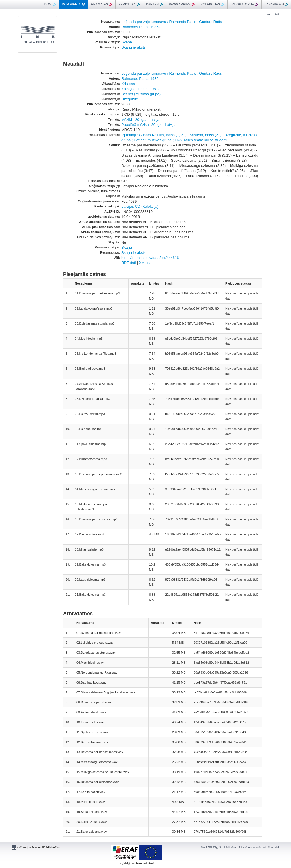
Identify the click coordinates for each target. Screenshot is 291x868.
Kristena (128, 84)
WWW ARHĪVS (182, 4)
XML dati (146, 263)
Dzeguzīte (130, 99)
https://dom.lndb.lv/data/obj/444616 (150, 258)
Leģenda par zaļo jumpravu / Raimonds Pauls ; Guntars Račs (172, 22)
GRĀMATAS (102, 4)
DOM (50, 4)
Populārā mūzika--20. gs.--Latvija (148, 125)
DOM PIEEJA (74, 4)
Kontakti (274, 847)
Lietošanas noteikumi (252, 847)
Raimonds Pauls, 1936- (141, 27)
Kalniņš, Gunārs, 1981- (140, 89)
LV (269, 14)
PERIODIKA (129, 4)
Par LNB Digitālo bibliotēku (219, 847)
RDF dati (129, 263)
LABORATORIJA (244, 4)
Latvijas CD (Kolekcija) (140, 206)
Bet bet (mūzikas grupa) (141, 94)
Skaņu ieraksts (133, 47)
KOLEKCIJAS (213, 4)
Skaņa (127, 42)
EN (277, 14)
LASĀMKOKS (276, 4)
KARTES (154, 4)
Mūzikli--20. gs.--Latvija (140, 120)
